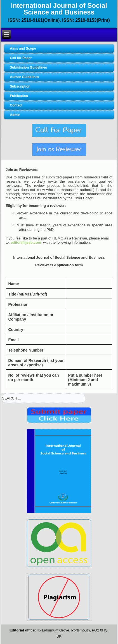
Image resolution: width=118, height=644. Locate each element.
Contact (16, 105)
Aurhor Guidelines (24, 77)
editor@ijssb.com (26, 242)
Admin (15, 115)
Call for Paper (21, 58)
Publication (19, 96)
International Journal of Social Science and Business (59, 9)
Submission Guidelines (28, 67)
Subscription (20, 86)
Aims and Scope (23, 49)
